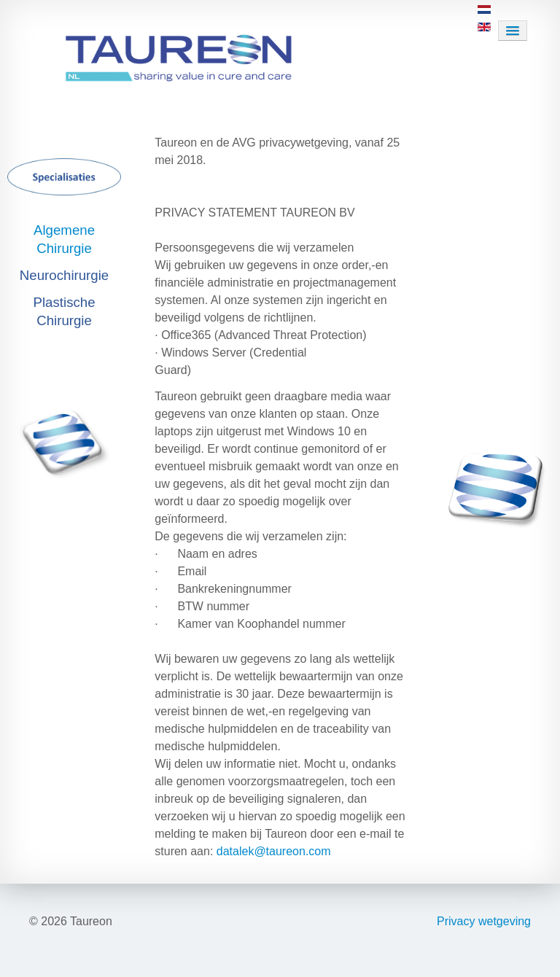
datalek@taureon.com (274, 851)
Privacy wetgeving (484, 921)
